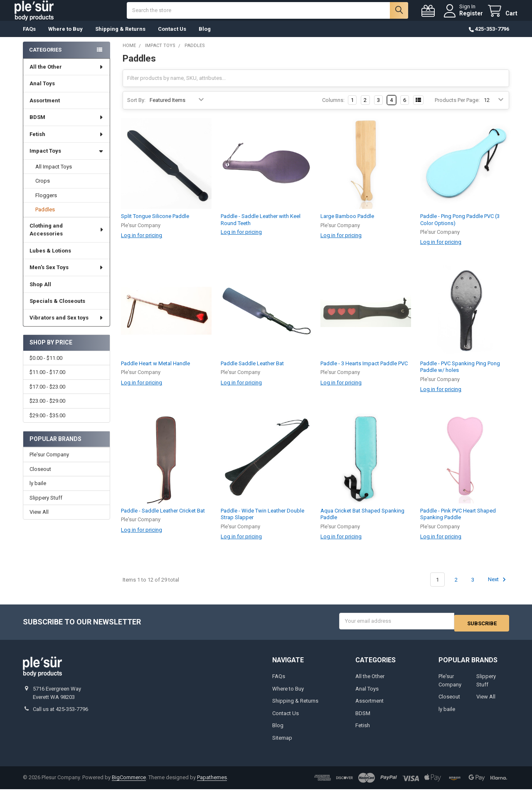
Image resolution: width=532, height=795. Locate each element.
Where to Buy (65, 37)
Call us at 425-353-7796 (60, 715)
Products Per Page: (457, 108)
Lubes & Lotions (50, 259)
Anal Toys (42, 92)
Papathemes (212, 784)
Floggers (46, 204)
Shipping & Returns (120, 37)
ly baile (38, 492)
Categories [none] (45, 58)
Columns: (333, 108)
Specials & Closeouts (57, 309)
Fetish (67, 142)
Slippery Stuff (46, 506)
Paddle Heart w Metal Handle (155, 372)
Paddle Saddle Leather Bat (252, 372)
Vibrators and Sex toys (67, 326)
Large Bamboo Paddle (347, 224)
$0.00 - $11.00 (46, 366)
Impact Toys (66, 159)
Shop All (40, 292)
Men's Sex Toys (67, 276)
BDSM (67, 125)
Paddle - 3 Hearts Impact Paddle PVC (364, 372)
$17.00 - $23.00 (47, 395)
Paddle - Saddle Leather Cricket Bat (163, 519)
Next (498, 588)
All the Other (67, 75)
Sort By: (136, 108)
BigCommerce (129, 784)
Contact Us (172, 37)
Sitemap (282, 744)
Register (463, 17)
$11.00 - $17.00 (47, 380)
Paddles (45, 218)
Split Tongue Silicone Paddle (155, 224)
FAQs (29, 37)
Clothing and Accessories (67, 238)
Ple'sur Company (49, 463)
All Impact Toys (54, 175)
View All (39, 520)
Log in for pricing (142, 244)
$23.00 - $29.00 (47, 409)
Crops (43, 189)
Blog (205, 37)
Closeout (40, 477)
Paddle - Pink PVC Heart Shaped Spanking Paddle (458, 522)
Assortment (45, 109)
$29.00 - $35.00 (47, 424)
